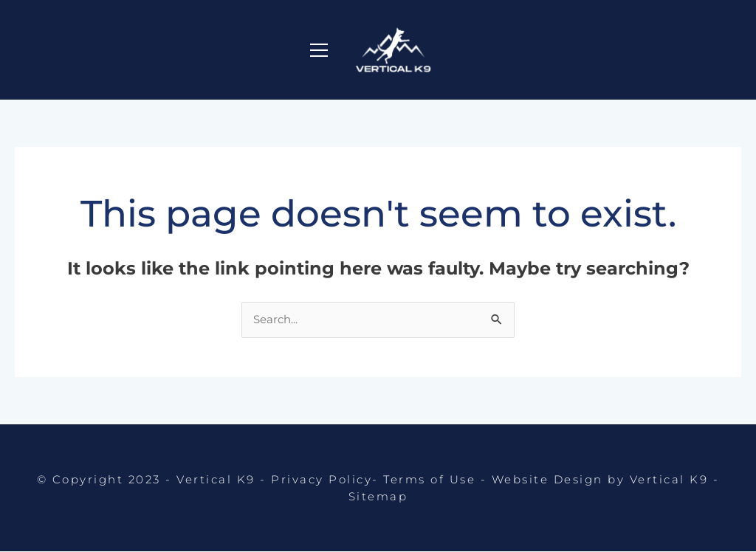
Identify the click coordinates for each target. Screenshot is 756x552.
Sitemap (378, 496)
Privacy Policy (322, 482)
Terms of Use (429, 482)
